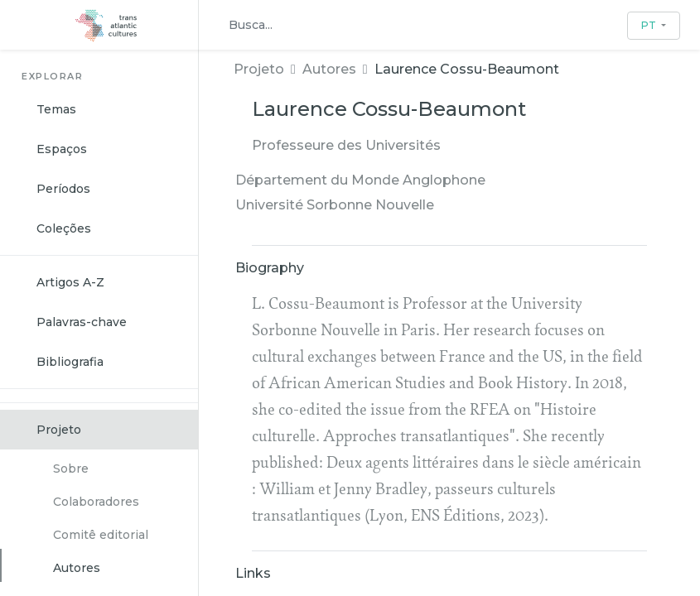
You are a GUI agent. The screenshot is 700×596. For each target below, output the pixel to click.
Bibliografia (70, 362)
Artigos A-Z (70, 282)
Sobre (71, 469)
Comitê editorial (101, 535)
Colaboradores (96, 502)
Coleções (64, 228)
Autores (77, 568)
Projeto (59, 430)
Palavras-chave (82, 322)
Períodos (63, 189)
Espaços (62, 149)
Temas (56, 109)
